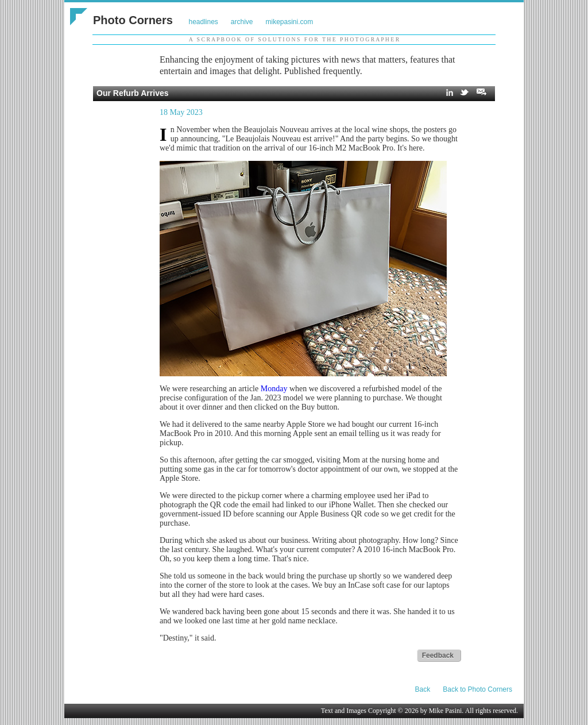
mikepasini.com (290, 22)
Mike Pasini (446, 711)
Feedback (438, 655)
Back (423, 689)
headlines (203, 22)
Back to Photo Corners (477, 689)
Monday (274, 389)
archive (242, 22)
